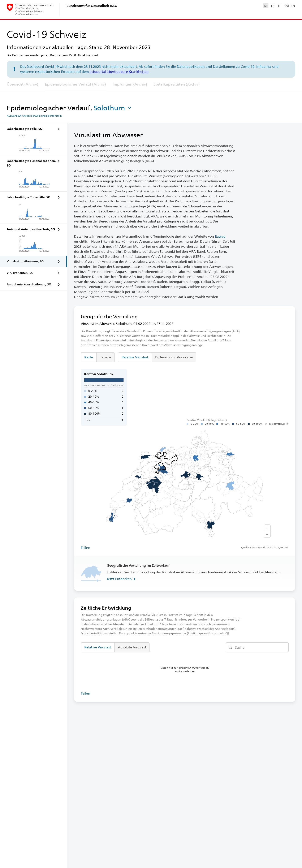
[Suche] (257, 647)
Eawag (220, 236)
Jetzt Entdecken (122, 579)
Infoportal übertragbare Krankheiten (119, 72)
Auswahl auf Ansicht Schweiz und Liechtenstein (34, 116)
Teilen (85, 548)
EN (293, 6)
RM (286, 6)
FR (273, 6)
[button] (113, 108)
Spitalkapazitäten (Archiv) (177, 84)
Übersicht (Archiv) (22, 84)
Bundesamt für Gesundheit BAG (92, 6)
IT (279, 6)
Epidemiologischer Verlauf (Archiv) (75, 84)
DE (266, 6)
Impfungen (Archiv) (130, 84)
